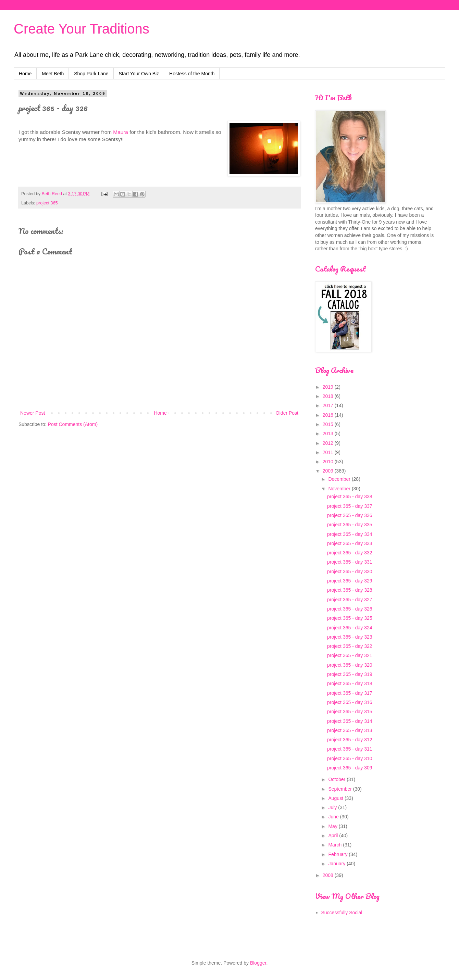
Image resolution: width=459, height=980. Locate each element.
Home (25, 74)
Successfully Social (342, 913)
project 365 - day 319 (350, 674)
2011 (329, 452)
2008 (329, 875)
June (334, 817)
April (334, 835)
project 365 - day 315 (350, 712)
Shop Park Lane (91, 74)
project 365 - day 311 (350, 749)
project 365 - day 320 (350, 665)
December (340, 479)
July (333, 807)
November (340, 489)
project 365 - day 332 (350, 553)
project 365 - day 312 (350, 740)
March (336, 845)
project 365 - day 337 (350, 506)
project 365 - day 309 (350, 768)
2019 (329, 387)
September (340, 789)
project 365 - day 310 (350, 758)
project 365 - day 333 (350, 543)
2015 (329, 424)
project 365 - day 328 (350, 590)
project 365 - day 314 (350, 721)
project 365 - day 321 (350, 655)
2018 (329, 396)
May (333, 826)
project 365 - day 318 (350, 683)
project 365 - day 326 (350, 609)
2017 (329, 405)
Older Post (287, 413)
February (338, 854)
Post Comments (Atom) (73, 424)
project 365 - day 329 (350, 581)
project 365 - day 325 (350, 618)
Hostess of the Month (192, 74)
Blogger (258, 963)
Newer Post (33, 413)
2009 (329, 471)
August (336, 798)
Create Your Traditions (82, 29)
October (337, 779)
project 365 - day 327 (350, 600)
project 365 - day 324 (350, 628)
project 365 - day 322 (350, 646)
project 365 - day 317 (350, 693)
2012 (329, 443)
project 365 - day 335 (350, 525)
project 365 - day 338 (350, 497)
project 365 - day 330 (350, 571)
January (337, 864)
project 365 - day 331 (350, 562)
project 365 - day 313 (350, 730)
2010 (329, 462)
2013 (329, 434)
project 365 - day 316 (350, 702)
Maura (121, 132)
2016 (329, 415)
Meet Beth (53, 74)
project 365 (47, 203)
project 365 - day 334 (350, 534)
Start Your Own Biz (139, 74)
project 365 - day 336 (350, 515)
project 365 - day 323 (350, 637)
